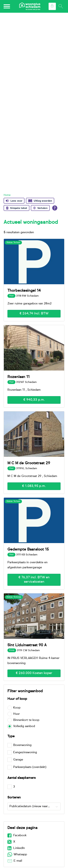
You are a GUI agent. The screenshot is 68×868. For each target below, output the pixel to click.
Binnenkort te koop (26, 720)
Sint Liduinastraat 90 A (27, 645)
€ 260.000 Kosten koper (34, 673)
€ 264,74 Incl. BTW (34, 313)
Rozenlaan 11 (18, 377)
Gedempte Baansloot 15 (28, 549)
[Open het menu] (7, 6)
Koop (17, 708)
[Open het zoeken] (61, 6)
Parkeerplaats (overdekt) (30, 767)
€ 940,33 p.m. (34, 400)
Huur (17, 714)
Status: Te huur (13, 242)
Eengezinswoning (25, 752)
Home (7, 195)
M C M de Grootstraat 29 (29, 463)
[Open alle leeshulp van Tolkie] (55, 208)
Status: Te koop (14, 597)
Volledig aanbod (24, 726)
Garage (18, 760)
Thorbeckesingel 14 (24, 291)
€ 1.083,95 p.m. (34, 486)
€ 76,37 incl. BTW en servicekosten (34, 580)
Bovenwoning (22, 745)
